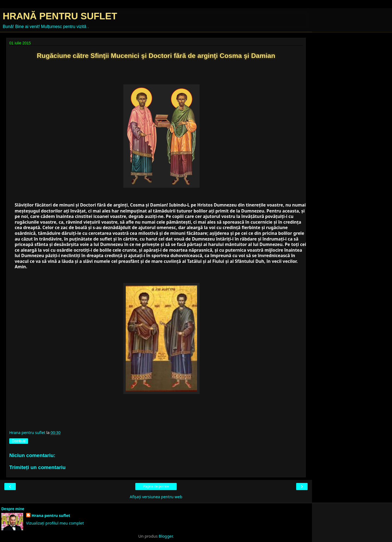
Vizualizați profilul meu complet (55, 523)
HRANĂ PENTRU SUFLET (60, 16)
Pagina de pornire (156, 486)
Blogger (166, 536)
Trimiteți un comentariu (37, 467)
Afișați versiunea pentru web (156, 497)
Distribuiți (19, 441)
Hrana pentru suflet (51, 515)
